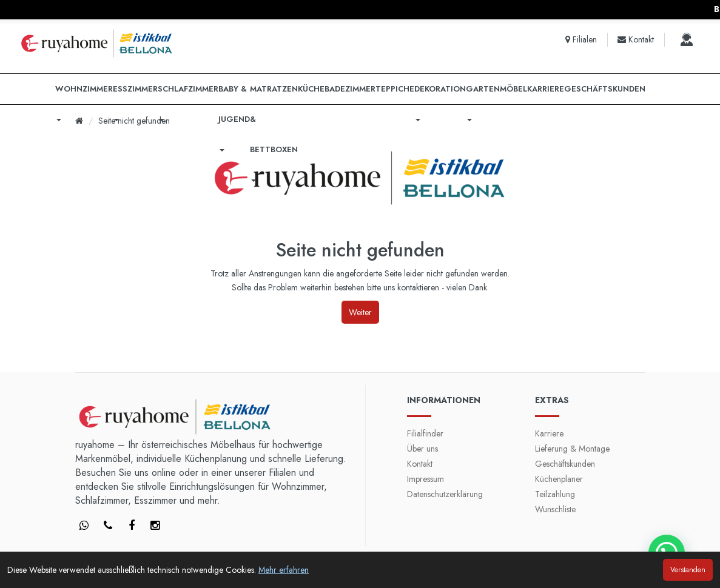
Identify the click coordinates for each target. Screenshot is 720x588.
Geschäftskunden (565, 464)
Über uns (422, 449)
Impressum (426, 479)
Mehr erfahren (284, 570)
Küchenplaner (559, 479)
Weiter (360, 312)
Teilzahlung (555, 494)
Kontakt (420, 464)
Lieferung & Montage (572, 449)
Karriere (549, 433)
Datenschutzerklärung (445, 494)
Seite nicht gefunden (134, 121)
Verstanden (688, 570)
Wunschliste (555, 509)
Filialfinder (425, 433)
